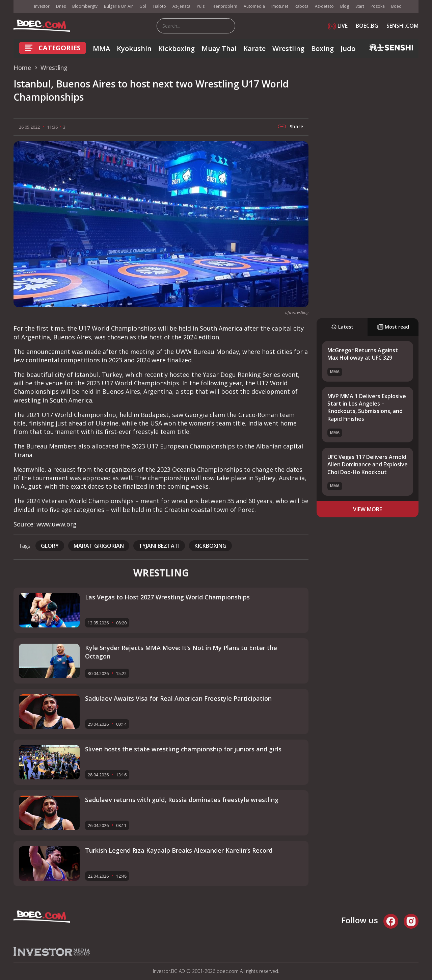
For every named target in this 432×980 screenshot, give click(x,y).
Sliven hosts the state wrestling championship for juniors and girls (183, 749)
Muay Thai (219, 48)
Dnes (61, 6)
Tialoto (159, 6)
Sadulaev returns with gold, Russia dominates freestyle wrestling (182, 800)
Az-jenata (181, 6)
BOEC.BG (367, 26)
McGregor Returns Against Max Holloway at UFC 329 (363, 354)
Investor (42, 6)
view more (368, 509)
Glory (50, 546)
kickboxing (210, 546)
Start (360, 6)
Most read (393, 327)
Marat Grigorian (99, 546)
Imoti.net (280, 6)
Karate (254, 48)
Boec (396, 6)
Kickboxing (177, 48)
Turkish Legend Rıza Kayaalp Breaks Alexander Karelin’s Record (179, 850)
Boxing (322, 48)
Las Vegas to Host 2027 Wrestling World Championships (167, 597)
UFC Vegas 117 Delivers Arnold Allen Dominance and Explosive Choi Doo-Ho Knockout (368, 465)
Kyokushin (134, 48)
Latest (342, 327)
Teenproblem (224, 6)
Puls (201, 6)
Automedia (254, 6)
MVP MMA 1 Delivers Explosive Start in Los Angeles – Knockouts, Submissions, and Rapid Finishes (367, 407)
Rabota (302, 6)
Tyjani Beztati (159, 546)
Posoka (378, 6)
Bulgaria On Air (118, 6)
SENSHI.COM (402, 26)
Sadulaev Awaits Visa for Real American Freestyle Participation (178, 698)
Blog (345, 6)
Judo (348, 48)
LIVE (338, 26)
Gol (143, 6)
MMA (101, 48)
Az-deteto (324, 6)
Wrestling (288, 48)
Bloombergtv (85, 6)
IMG (22, 7)
